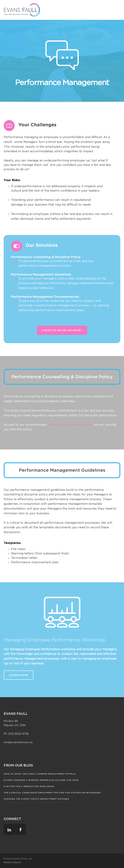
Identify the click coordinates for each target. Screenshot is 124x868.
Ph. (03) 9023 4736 (16, 734)
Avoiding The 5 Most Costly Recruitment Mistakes (36, 799)
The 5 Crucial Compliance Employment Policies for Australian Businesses (52, 793)
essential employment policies (70, 425)
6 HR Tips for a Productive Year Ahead (29, 786)
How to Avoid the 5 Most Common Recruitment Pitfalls (40, 774)
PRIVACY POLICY (12, 862)
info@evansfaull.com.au (18, 742)
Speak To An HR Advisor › (62, 330)
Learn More (19, 675)
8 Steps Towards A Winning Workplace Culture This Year (41, 780)
